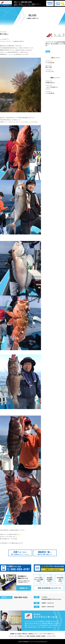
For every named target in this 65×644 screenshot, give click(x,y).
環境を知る (21, 4)
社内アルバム (16, 5)
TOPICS (48, 51)
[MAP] (60, 599)
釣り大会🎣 (5, 34)
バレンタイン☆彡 (50, 72)
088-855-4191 (26, 2)
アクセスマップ (23, 5)
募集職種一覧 (12, 633)
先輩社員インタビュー (36, 4)
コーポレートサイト (31, 5)
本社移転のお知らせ (50, 83)
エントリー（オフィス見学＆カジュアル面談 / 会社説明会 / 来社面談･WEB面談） (27, 636)
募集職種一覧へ (24, 588)
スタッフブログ (27, 4)
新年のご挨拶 (49, 67)
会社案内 (16, 4)
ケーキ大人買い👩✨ (51, 63)
